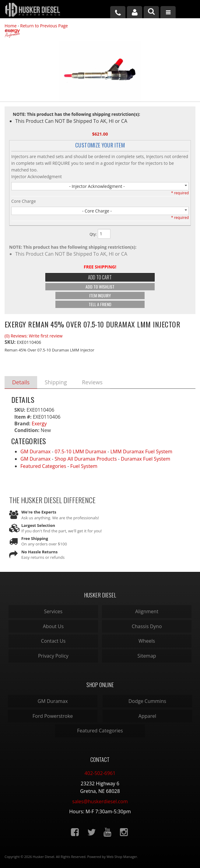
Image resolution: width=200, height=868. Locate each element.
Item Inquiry (100, 295)
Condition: (27, 431)
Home (11, 26)
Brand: (22, 424)
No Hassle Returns (39, 552)
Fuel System (84, 466)
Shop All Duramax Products (86, 459)
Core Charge (24, 201)
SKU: (11, 342)
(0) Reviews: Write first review (33, 336)
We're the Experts (39, 512)
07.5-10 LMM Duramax (81, 452)
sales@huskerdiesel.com (100, 801)
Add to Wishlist (100, 287)
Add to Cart (100, 277)
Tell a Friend (100, 304)
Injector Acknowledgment (37, 176)
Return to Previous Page (44, 26)
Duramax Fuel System (146, 459)
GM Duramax (35, 452)
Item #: (24, 417)
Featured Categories (43, 466)
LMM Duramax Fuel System (142, 452)
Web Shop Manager (122, 857)
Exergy (39, 424)
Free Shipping (35, 539)
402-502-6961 (100, 773)
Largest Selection (38, 525)
